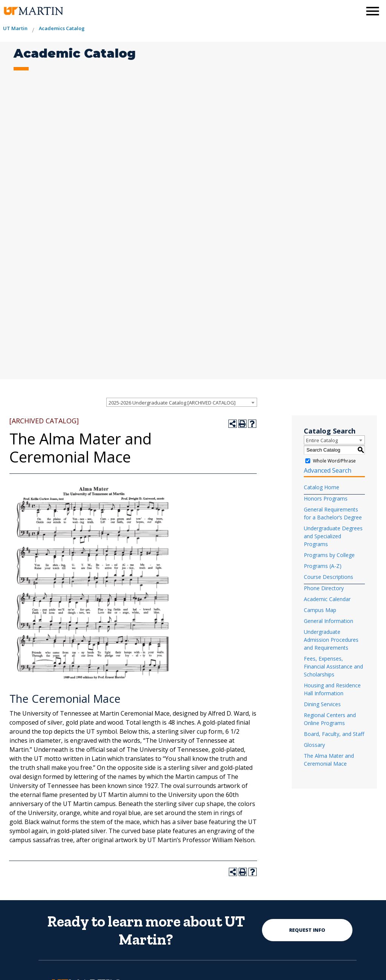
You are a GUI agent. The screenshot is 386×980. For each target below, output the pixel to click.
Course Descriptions (329, 577)
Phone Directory (324, 588)
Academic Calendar (327, 599)
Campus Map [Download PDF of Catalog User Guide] (320, 610)
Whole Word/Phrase (334, 460)
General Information (329, 621)
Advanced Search (328, 470)
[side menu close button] (373, 11)
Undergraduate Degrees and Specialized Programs (333, 536)
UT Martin (15, 28)
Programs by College (329, 555)
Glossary (314, 745)
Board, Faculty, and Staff (334, 734)
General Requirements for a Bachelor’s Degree (333, 513)
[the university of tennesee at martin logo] (33, 11)
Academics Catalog (62, 28)
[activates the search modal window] (354, 10)
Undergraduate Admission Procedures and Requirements (331, 640)
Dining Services (322, 704)
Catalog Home (322, 487)
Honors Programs (326, 498)
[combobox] (182, 402)
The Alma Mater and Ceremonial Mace (329, 760)
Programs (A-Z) (323, 566)
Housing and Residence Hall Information (332, 689)
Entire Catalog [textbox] (322, 440)
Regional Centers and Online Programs (330, 719)
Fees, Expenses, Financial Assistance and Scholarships (333, 666)
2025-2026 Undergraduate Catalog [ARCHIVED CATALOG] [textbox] (172, 403)
